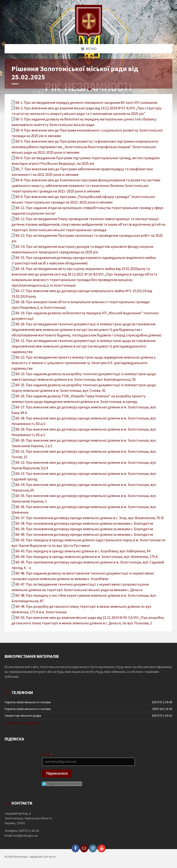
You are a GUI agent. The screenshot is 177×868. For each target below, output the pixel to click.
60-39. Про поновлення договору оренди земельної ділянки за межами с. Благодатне (84, 529)
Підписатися (57, 773)
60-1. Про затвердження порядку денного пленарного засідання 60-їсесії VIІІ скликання (86, 102)
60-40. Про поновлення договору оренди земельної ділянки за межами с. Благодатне (84, 534)
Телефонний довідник (22, 723)
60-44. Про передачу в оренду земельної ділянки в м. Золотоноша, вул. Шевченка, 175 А (87, 557)
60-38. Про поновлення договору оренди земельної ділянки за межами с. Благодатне (84, 523)
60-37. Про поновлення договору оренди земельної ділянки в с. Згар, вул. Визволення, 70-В (90, 518)
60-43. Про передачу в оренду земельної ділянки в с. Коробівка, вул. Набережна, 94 (83, 551)
